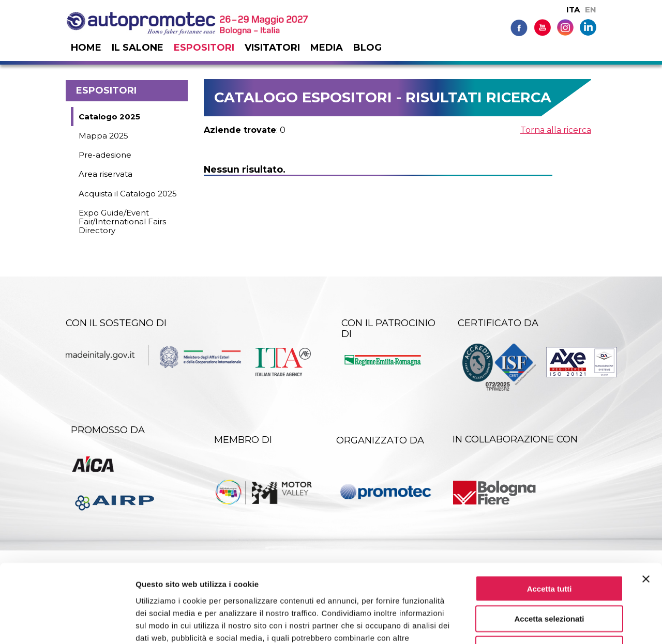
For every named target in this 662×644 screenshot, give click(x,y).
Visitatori (272, 48)
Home (86, 48)
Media (327, 48)
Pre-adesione (105, 155)
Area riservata (106, 174)
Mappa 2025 (103, 136)
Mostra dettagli (544, 624)
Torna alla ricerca (556, 130)
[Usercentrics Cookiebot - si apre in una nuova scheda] (67, 624)
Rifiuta (550, 578)
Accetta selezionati (549, 548)
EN (591, 10)
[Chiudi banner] (646, 508)
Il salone (138, 48)
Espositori (204, 48)
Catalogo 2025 (109, 117)
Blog (367, 48)
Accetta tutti (550, 517)
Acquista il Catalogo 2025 (128, 194)
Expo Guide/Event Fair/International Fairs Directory (122, 222)
